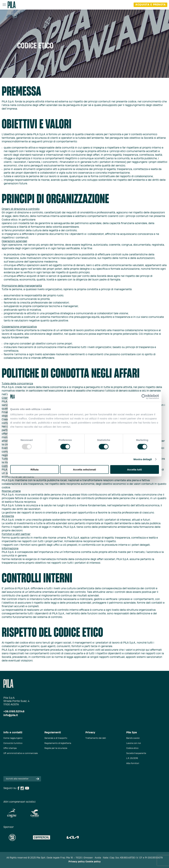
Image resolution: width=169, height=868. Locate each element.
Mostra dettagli (143, 459)
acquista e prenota (150, 5)
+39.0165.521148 (14, 712)
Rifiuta (35, 470)
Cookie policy (93, 862)
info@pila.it (11, 715)
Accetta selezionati (84, 470)
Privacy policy (77, 862)
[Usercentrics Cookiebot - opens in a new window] (144, 397)
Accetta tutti (135, 470)
